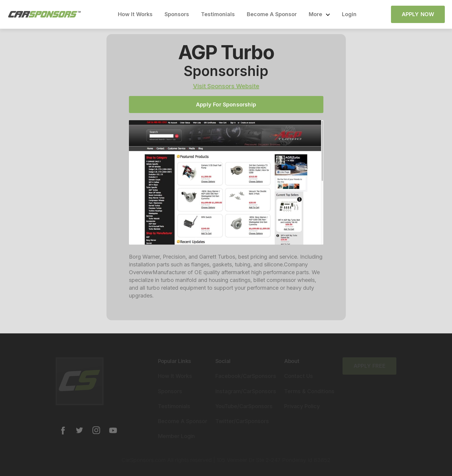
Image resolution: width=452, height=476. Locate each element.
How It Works (135, 14)
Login (349, 14)
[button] (319, 14)
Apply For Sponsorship (226, 104)
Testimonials (218, 14)
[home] (45, 14)
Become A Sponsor (272, 14)
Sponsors (177, 14)
